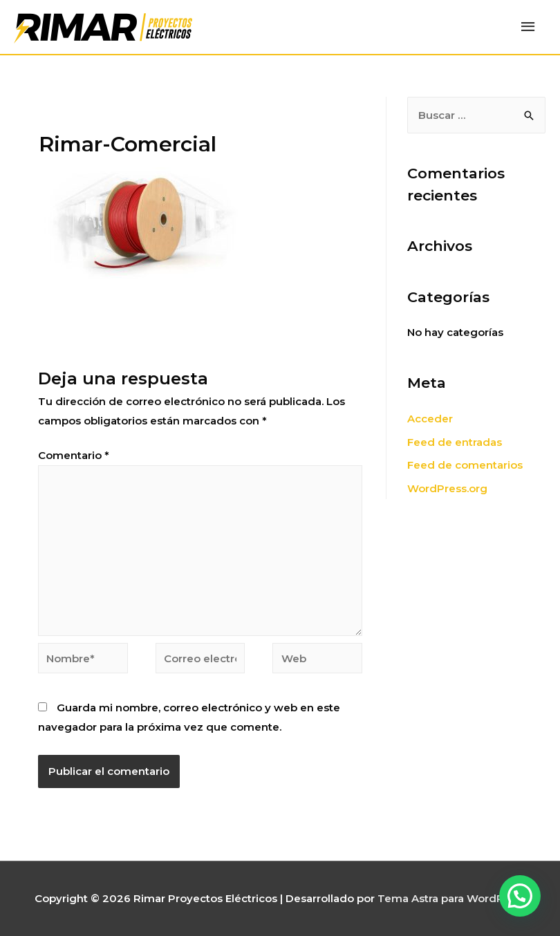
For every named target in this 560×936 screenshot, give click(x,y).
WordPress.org (447, 488)
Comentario (74, 455)
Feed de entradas (455, 442)
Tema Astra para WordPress (452, 898)
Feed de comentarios (465, 465)
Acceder (430, 419)
